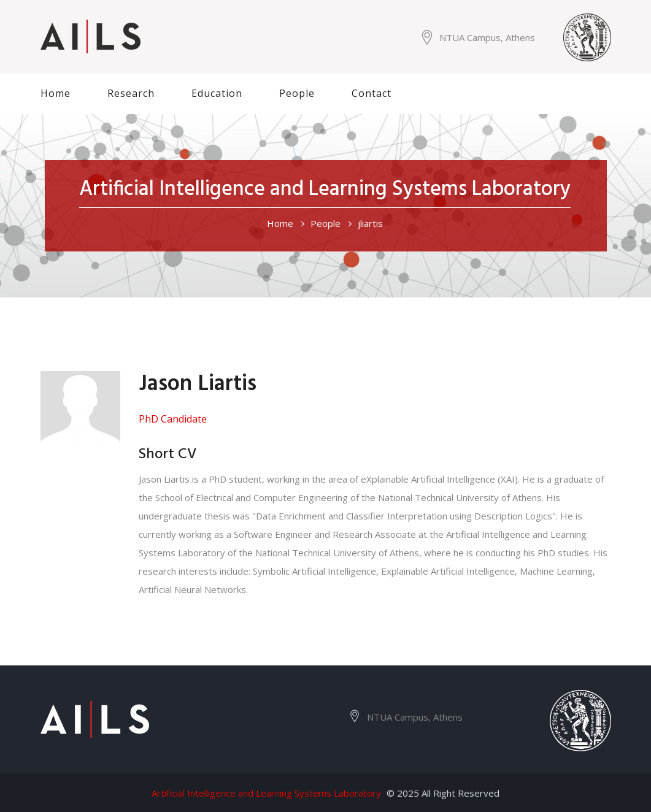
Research (131, 93)
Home (56, 93)
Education (217, 93)
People (297, 93)
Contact (372, 93)
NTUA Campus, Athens (487, 37)
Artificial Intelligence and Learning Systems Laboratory (266, 793)
